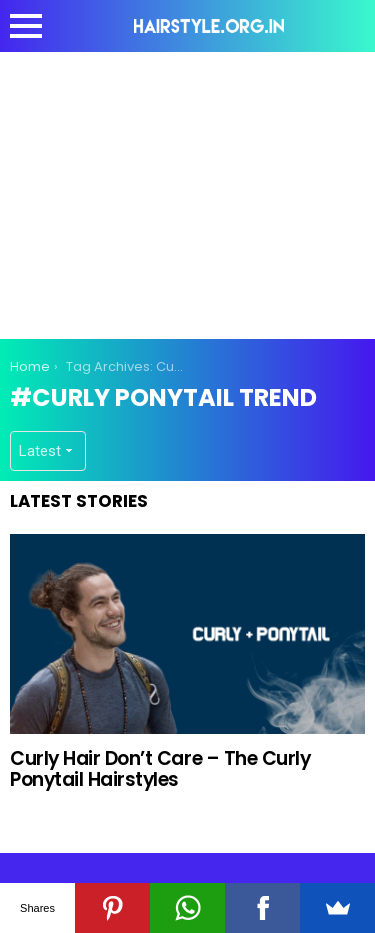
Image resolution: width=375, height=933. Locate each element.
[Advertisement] (188, 192)
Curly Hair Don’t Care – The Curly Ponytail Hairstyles (160, 769)
